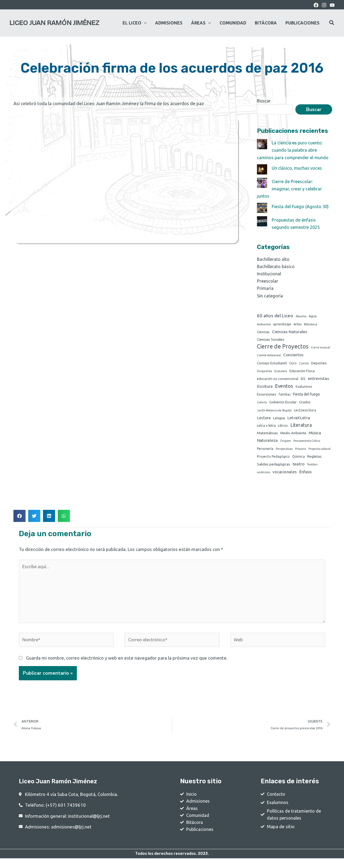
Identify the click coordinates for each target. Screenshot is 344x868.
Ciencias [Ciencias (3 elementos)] (263, 332)
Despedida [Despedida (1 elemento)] (264, 373)
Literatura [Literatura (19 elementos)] (301, 428)
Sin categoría (270, 296)
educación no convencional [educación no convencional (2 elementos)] (278, 381)
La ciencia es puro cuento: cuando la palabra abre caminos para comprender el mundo (294, 150)
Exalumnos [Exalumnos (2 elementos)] (304, 389)
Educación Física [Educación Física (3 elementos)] (302, 373)
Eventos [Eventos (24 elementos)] (284, 388)
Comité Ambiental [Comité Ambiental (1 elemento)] (269, 357)
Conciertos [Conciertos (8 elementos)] (293, 356)
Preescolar (268, 281)
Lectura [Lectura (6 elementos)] (264, 420)
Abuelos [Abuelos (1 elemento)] (301, 316)
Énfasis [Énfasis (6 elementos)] (305, 476)
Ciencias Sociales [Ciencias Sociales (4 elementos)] (271, 340)
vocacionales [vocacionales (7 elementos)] (285, 476)
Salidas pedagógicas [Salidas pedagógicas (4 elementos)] (274, 468)
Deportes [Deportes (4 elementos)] (319, 365)
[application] (144, 23)
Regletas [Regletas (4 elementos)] (314, 460)
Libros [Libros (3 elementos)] (283, 428)
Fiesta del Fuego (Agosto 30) (302, 206)
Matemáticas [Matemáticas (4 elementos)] (267, 436)
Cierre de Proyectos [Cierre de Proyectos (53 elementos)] (283, 347)
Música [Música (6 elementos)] (315, 436)
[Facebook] (316, 5)
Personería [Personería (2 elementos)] (265, 452)
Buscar (264, 101)
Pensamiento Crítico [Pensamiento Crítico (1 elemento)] (307, 444)
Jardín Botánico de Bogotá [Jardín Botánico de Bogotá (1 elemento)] (274, 413)
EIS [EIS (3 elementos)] (303, 381)
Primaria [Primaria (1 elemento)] (301, 453)
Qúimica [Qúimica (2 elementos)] (298, 460)
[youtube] (332, 5)
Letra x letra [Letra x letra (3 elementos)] (266, 428)
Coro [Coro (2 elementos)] (293, 365)
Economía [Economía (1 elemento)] (281, 373)
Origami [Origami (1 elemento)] (286, 444)
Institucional (269, 274)
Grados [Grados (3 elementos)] (305, 404)
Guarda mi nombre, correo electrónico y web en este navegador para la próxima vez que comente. (127, 665)
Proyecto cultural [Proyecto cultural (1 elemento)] (320, 453)
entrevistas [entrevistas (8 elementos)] (318, 381)
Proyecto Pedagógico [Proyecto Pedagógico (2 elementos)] (273, 460)
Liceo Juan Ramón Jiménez (54, 23)
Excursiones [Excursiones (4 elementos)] (267, 396)
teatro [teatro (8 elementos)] (299, 468)
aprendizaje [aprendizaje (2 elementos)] (282, 324)
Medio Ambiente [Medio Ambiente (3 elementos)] (293, 436)
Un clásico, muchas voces (297, 168)
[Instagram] (324, 5)
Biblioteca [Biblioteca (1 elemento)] (311, 325)
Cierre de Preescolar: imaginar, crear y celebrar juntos (290, 189)
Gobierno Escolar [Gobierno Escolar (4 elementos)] (283, 404)
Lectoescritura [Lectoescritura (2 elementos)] (305, 413)
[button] (19, 520)
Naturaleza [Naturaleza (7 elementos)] (267, 444)
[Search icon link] (332, 23)
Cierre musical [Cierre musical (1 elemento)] (320, 348)
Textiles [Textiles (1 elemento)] (312, 468)
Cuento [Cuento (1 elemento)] (304, 365)
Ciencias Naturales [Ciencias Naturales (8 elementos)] (290, 332)
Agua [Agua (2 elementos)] (313, 316)
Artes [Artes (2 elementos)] (298, 324)
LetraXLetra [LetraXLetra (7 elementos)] (299, 420)
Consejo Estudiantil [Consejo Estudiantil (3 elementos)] (272, 365)
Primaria (265, 288)
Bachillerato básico (276, 266)
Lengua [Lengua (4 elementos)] (279, 421)
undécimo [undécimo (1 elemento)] (264, 476)
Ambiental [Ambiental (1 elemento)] (264, 325)
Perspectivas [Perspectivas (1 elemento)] (284, 453)
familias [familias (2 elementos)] (285, 396)
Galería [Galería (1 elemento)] (262, 404)
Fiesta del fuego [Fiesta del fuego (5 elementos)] (307, 396)
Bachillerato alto (274, 259)
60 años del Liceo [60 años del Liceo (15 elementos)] (275, 316)
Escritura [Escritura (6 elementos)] (265, 388)
